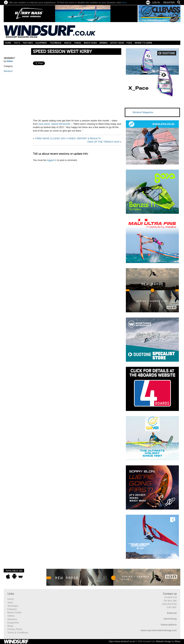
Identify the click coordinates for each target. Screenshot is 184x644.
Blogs (10, 626)
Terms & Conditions (18, 633)
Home (8, 43)
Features (28, 43)
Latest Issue (117, 43)
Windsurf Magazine (143, 112)
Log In (156, 3)
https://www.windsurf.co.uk (122, 641)
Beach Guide (90, 43)
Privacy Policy (15, 629)
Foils (129, 43)
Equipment (41, 43)
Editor (10, 61)
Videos (68, 43)
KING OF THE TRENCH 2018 (103, 142)
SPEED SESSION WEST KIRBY (62, 52)
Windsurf (8, 71)
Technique (56, 43)
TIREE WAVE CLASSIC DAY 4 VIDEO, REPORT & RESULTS (68, 138)
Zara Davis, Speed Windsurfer (54, 124)
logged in (52, 160)
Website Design (164, 641)
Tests (17, 43)
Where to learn (143, 43)
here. (124, 2)
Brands (104, 43)
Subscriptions (169, 625)
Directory (12, 619)
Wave (178, 641)
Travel (78, 43)
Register (169, 3)
